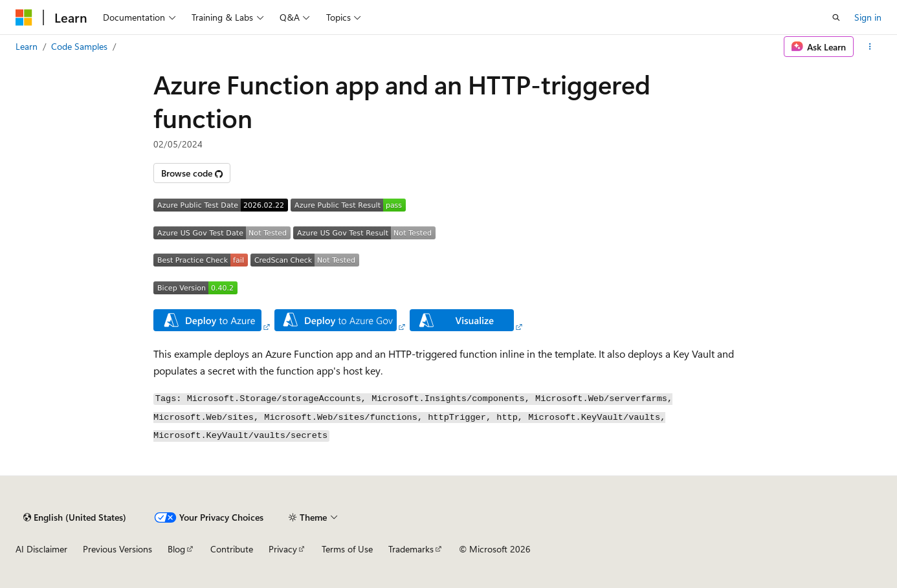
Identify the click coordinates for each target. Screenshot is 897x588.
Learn (27, 46)
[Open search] (836, 17)
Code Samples (79, 46)
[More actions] (870, 47)
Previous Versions (117, 549)
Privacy (283, 549)
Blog (176, 549)
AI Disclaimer (41, 549)
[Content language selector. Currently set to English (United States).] (75, 517)
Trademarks (411, 549)
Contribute (232, 549)
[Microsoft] (24, 17)
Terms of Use (347, 549)
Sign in (868, 17)
